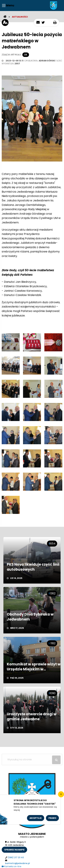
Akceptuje (36, 818)
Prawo (52, 818)
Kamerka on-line (11, 866)
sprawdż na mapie (14, 850)
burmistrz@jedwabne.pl (17, 863)
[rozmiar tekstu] (5, 23)
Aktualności (20, 17)
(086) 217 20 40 (16, 858)
